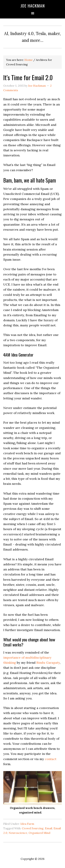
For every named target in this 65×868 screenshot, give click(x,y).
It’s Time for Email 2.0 (28, 77)
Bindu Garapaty (48, 663)
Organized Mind (39, 833)
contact (51, 759)
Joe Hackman (33, 6)
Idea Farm (27, 824)
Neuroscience (18, 833)
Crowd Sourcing (33, 828)
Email (49, 828)
